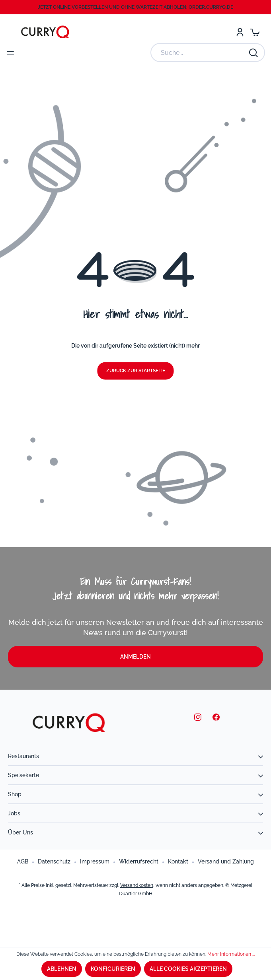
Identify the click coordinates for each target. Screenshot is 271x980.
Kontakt (178, 861)
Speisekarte (23, 775)
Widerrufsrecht (139, 861)
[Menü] (10, 52)
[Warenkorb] (255, 32)
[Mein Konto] (240, 32)
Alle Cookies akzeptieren (188, 969)
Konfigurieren (113, 969)
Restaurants (23, 756)
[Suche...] (200, 52)
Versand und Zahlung (226, 861)
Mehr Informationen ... (231, 954)
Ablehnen (62, 969)
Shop (15, 794)
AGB (23, 861)
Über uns (20, 832)
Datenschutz (54, 861)
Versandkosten (137, 885)
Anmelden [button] (135, 657)
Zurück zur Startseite (136, 371)
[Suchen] (254, 52)
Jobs (14, 813)
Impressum (95, 861)
